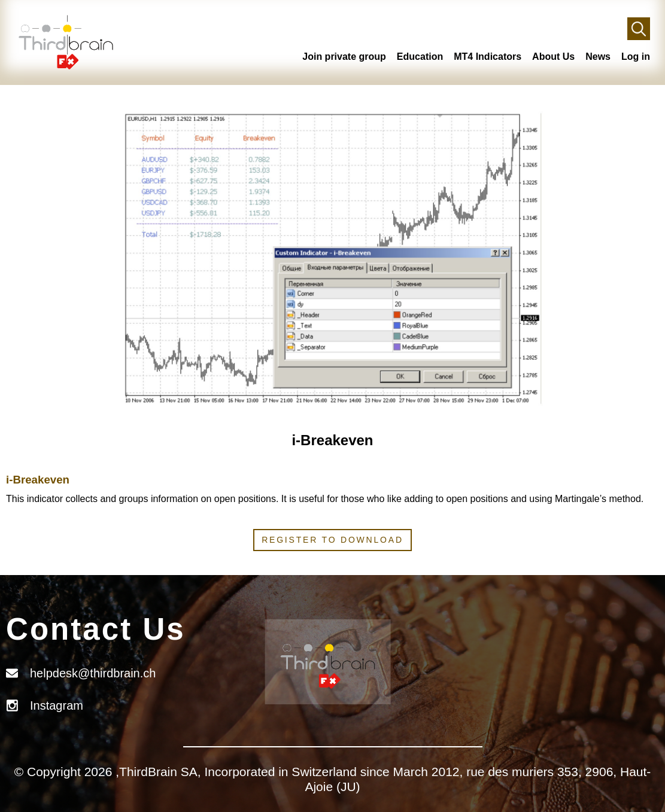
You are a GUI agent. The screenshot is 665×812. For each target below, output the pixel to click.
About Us (553, 57)
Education (420, 57)
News (598, 57)
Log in (636, 57)
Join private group (344, 57)
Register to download (332, 540)
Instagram (57, 705)
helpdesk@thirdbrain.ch (93, 673)
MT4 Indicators (488, 57)
